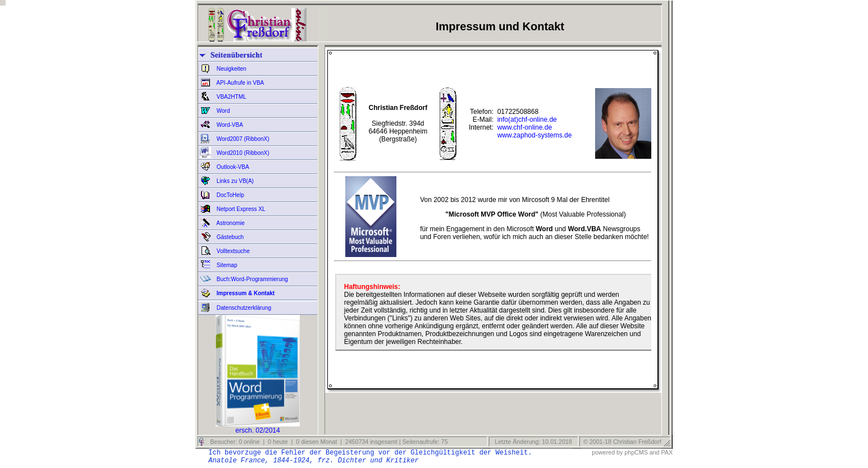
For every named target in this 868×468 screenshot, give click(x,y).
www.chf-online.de (525, 127)
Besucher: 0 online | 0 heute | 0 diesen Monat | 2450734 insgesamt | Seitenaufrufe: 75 (328, 442)
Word (223, 111)
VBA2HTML (231, 97)
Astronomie (230, 223)
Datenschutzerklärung (243, 308)
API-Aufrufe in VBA (239, 83)
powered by (607, 452)
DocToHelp (230, 195)
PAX (667, 452)
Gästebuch (229, 237)
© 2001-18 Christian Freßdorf (622, 442)
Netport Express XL (240, 209)
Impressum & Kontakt (245, 293)
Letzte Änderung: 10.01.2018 (532, 442)
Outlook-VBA (232, 167)
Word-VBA (229, 125)
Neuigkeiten (231, 69)
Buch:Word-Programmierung (252, 279)
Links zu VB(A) (234, 181)
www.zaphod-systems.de (535, 135)
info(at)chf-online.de (527, 120)
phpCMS (636, 452)
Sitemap (226, 265)
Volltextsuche (232, 251)
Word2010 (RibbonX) (242, 153)
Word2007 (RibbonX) (242, 139)
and (655, 452)
